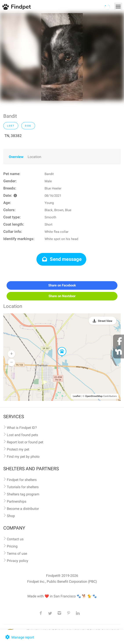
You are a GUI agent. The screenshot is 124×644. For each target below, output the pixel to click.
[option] (62, 57)
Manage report (19, 637)
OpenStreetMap (94, 396)
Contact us (15, 539)
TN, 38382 (13, 136)
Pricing (12, 546)
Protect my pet (18, 449)
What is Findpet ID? (22, 428)
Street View (105, 321)
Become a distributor (23, 509)
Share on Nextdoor (62, 296)
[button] (59, 347)
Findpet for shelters (22, 480)
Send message (61, 259)
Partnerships (17, 501)
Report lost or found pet (25, 442)
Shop (11, 516)
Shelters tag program (23, 494)
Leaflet (77, 396)
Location (34, 157)
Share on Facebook (62, 285)
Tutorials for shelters (23, 487)
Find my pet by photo (23, 457)
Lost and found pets (22, 435)
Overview (16, 157)
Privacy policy (18, 561)
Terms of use (17, 554)
